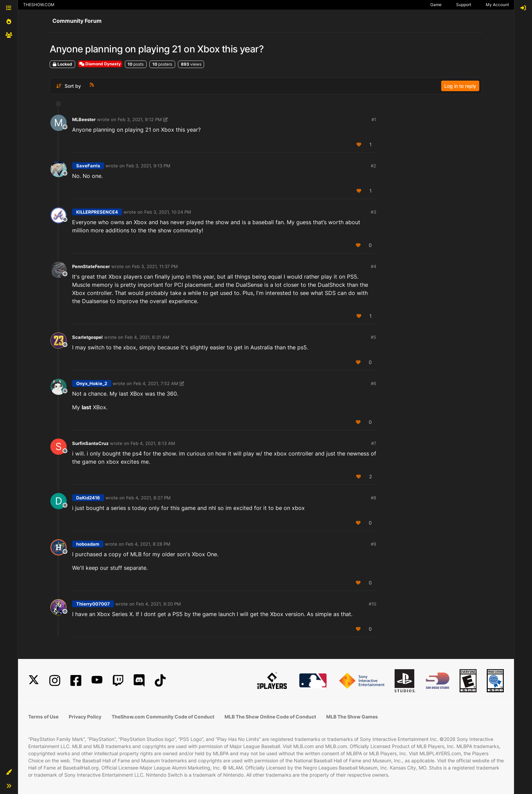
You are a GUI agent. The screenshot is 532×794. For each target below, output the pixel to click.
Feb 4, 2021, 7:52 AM (156, 383)
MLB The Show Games (352, 717)
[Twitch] (118, 681)
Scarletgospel (87, 337)
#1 (374, 119)
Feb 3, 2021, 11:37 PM (155, 266)
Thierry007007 (93, 604)
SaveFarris (88, 166)
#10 (372, 604)
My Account (497, 5)
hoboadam (88, 544)
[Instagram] (55, 681)
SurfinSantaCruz (90, 443)
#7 (374, 443)
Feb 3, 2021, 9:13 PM (148, 166)
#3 (373, 212)
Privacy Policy (85, 717)
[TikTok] (160, 681)
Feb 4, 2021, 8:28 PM (148, 544)
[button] (9, 772)
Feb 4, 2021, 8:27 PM (148, 498)
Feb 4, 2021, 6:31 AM (147, 337)
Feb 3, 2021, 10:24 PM (168, 212)
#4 (373, 266)
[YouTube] (97, 681)
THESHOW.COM (39, 5)
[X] (34, 681)
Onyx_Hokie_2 (92, 383)
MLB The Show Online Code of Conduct (270, 717)
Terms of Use (43, 717)
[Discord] (139, 681)
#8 (373, 498)
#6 (373, 383)
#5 (373, 337)
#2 (373, 166)
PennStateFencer (91, 266)
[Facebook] (76, 681)
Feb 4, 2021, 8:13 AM (153, 443)
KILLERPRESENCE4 (97, 212)
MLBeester (84, 119)
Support (464, 5)
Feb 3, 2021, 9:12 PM (140, 119)
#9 (373, 544)
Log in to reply (460, 86)
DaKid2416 (88, 498)
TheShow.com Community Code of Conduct (163, 717)
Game (436, 5)
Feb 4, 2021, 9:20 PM (159, 604)
